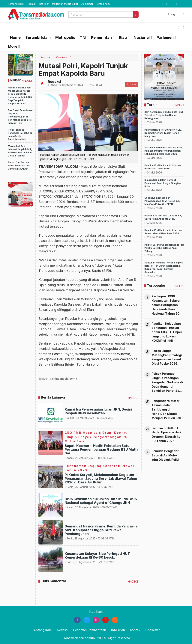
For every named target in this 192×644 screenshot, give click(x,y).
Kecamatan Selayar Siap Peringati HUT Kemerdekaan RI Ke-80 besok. (97, 555)
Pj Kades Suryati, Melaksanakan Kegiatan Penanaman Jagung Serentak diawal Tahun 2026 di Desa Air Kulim (101, 478)
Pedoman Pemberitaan (90, 630)
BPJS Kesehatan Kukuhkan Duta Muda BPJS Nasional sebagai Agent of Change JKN (101, 501)
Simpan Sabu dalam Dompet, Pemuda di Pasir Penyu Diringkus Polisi (163, 183)
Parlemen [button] (165, 37)
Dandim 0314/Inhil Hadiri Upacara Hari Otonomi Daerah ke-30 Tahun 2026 (167, 435)
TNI (83, 37)
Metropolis (65, 37)
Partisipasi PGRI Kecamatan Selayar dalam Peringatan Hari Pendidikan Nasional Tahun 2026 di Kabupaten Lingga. (167, 305)
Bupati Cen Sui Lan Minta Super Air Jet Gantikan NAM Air (19, 166)
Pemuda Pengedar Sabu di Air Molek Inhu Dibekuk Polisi (165, 455)
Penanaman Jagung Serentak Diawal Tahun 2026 (99, 468)
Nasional (63, 57)
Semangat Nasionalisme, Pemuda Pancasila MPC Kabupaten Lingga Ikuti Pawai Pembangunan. (101, 530)
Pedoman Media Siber (65, 4)
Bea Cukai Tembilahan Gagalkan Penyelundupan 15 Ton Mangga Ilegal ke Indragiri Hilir (20, 117)
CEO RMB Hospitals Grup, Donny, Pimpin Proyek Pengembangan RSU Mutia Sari (97, 437)
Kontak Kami (103, 4)
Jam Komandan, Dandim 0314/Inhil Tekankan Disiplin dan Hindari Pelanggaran (164, 115)
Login (172, 14)
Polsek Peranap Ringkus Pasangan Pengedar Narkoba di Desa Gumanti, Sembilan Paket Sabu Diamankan (167, 382)
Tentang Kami (16, 4)
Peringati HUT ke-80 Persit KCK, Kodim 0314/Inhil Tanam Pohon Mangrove (163, 133)
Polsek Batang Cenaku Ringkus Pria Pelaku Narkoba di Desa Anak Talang (164, 248)
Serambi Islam (38, 37)
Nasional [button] (142, 37)
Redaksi (31, 4)
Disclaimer (87, 4)
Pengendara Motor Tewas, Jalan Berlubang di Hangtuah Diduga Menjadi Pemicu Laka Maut (167, 410)
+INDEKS (27, 81)
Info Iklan (44, 4)
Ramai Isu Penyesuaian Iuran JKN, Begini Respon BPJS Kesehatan (98, 411)
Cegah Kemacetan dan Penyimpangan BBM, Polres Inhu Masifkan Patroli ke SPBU (162, 201)
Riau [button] (123, 37)
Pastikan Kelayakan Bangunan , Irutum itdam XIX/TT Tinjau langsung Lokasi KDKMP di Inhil (167, 332)
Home (14, 37)
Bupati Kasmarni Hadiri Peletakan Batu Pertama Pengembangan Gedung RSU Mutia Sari (102, 449)
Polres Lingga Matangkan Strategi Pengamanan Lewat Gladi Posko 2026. (167, 357)
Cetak (132, 84)
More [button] (13, 46)
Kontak (135, 630)
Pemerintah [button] (101, 37)
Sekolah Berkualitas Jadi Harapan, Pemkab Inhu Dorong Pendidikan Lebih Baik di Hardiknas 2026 (163, 151)
